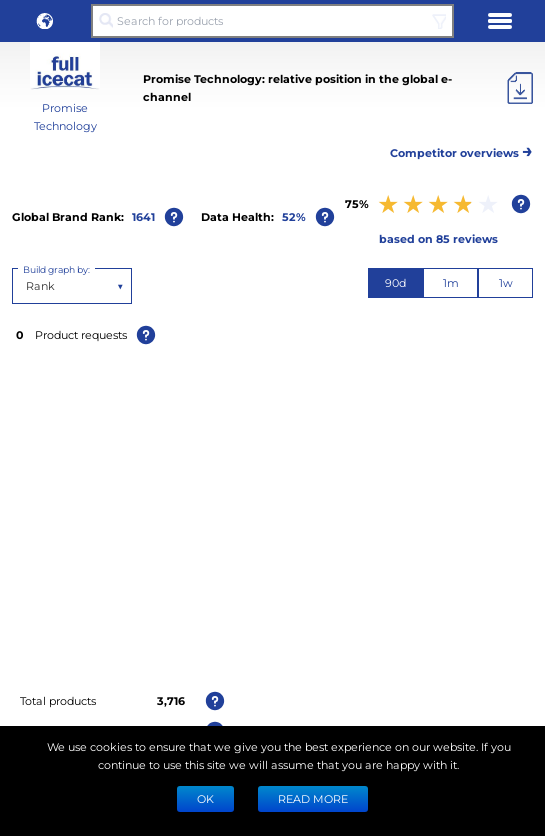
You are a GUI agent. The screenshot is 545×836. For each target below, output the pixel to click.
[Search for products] (272, 21)
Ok (205, 798)
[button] (45, 21)
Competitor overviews (461, 149)
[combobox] (27, 286)
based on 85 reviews (438, 238)
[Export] (520, 88)
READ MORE (313, 798)
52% (294, 216)
